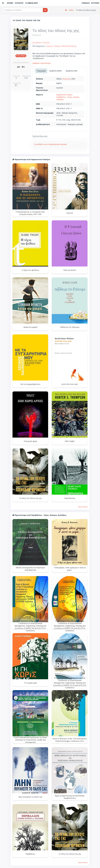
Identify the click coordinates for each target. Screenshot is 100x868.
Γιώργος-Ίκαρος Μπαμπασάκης (61, 46)
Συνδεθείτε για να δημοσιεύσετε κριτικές (51, 144)
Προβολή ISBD (72, 71)
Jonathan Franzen (41, 42)
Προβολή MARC (56, 71)
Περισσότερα (83, 507)
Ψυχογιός (66, 79)
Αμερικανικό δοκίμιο (64, 95)
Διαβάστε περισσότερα (41, 63)
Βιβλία (71, 10)
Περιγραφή (41, 71)
